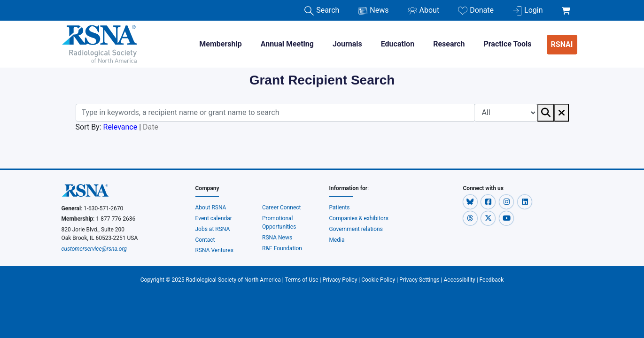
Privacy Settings (419, 280)
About (424, 11)
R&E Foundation (282, 248)
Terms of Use (302, 280)
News (373, 11)
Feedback (492, 280)
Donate (476, 11)
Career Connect (282, 207)
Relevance (120, 127)
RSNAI (562, 44)
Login (528, 11)
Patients (340, 207)
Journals (347, 44)
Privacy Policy (340, 280)
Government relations (357, 229)
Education (398, 44)
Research (449, 44)
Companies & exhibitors (359, 218)
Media (337, 240)
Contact (205, 240)
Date (151, 127)
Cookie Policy (378, 280)
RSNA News (277, 238)
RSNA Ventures (214, 250)
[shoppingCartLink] (568, 6)
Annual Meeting (287, 44)
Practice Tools (507, 44)
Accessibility (460, 280)
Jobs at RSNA (213, 229)
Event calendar (214, 218)
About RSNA (211, 207)
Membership (220, 44)
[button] (471, 201)
